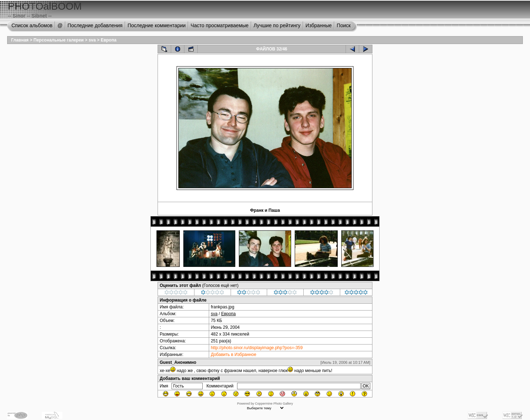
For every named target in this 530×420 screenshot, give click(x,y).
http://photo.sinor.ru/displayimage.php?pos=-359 (257, 348)
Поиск (344, 25)
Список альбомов (32, 25)
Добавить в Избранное (234, 355)
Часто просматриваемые (220, 25)
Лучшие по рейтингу (277, 25)
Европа (109, 40)
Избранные (319, 25)
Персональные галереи (59, 40)
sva (92, 40)
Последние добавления (95, 25)
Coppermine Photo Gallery (274, 404)
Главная (20, 40)
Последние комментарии (156, 25)
